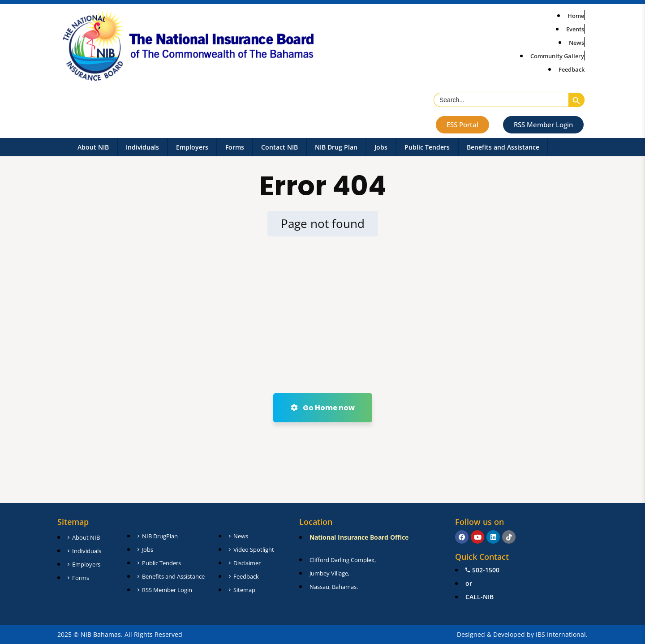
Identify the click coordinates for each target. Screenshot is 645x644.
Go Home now (323, 408)
